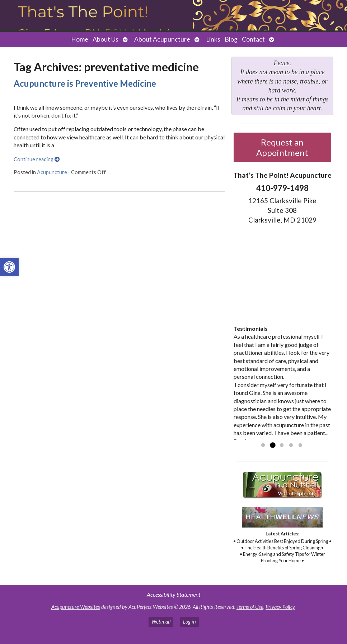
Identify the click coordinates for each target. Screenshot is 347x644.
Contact (253, 39)
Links (213, 39)
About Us (105, 39)
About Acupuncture (162, 39)
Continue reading (37, 159)
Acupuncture (52, 172)
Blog (231, 39)
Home (80, 39)
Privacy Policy (280, 607)
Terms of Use (250, 607)
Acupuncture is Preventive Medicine (85, 83)
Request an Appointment (282, 147)
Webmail (161, 622)
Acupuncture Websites (76, 607)
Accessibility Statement (173, 594)
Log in (189, 622)
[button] (9, 267)
